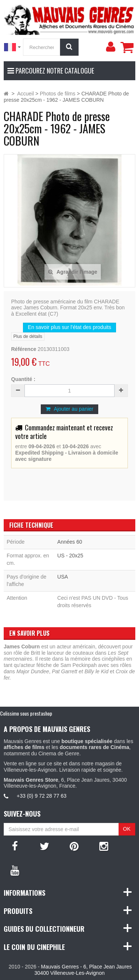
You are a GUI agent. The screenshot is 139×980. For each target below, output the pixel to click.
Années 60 (70, 542)
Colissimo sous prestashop (26, 713)
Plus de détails (28, 336)
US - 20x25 (70, 556)
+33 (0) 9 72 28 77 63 (42, 796)
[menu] (110, 47)
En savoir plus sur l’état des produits (69, 327)
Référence (24, 349)
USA (63, 577)
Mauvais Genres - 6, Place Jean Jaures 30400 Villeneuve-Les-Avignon (83, 970)
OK (127, 829)
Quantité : (23, 379)
